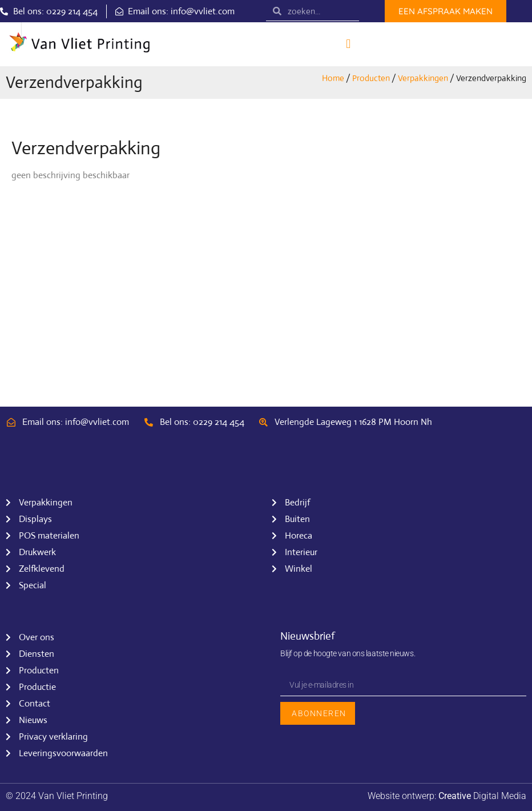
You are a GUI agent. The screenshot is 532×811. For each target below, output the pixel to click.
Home (333, 78)
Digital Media (482, 796)
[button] (348, 44)
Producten (371, 78)
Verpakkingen (423, 78)
